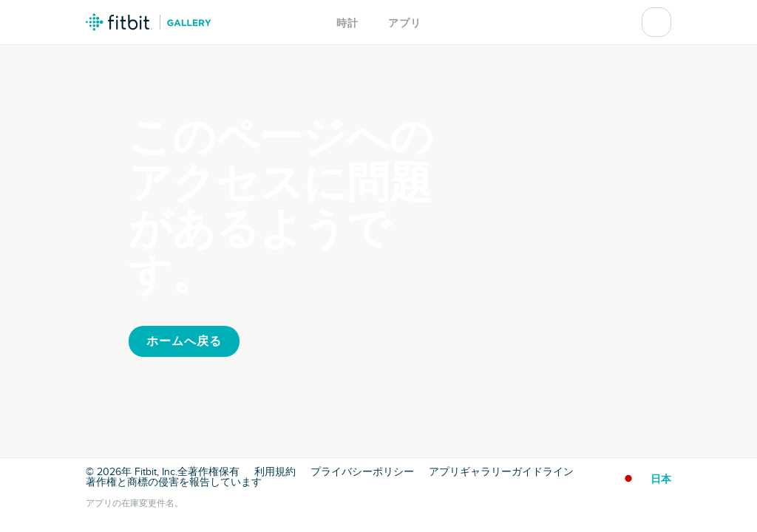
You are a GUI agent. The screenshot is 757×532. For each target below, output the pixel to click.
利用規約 (275, 472)
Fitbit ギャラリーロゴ (149, 22)
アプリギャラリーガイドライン (501, 472)
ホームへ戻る (184, 341)
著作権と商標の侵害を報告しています (174, 482)
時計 (347, 23)
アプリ (405, 23)
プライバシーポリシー (362, 472)
